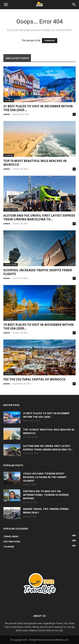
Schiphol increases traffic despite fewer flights (38, 272)
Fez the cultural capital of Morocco (34, 379)
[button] (6, 5)
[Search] (74, 5)
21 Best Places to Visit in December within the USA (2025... (38, 108)
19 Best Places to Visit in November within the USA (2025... (39, 327)
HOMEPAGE (50, 41)
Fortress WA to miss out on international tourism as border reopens (46, 495)
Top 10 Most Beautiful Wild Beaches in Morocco (35, 163)
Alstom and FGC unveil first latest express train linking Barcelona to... (39, 217)
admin (7, 114)
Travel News (11, 210)
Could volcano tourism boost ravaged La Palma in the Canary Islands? (45, 477)
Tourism (9, 101)
